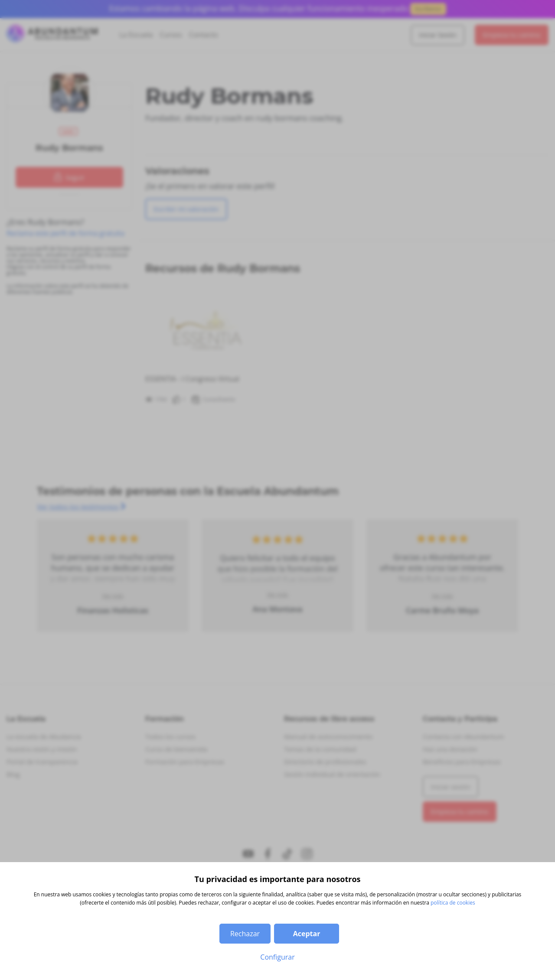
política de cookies (453, 903)
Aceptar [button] (307, 934)
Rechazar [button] (245, 934)
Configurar (277, 957)
